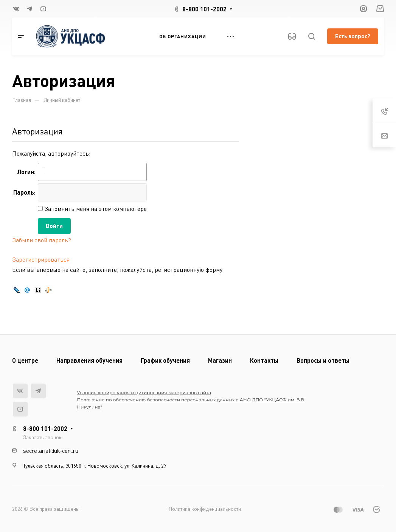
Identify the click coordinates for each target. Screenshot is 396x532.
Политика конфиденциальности (205, 509)
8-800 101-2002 (204, 9)
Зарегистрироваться (41, 259)
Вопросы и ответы (323, 360)
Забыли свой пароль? (42, 240)
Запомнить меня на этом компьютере (95, 209)
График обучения (165, 360)
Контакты (264, 360)
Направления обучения (89, 360)
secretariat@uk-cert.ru (51, 451)
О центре (25, 360)
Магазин (220, 360)
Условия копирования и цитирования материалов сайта (144, 392)
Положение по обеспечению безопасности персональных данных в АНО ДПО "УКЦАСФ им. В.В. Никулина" (191, 403)
